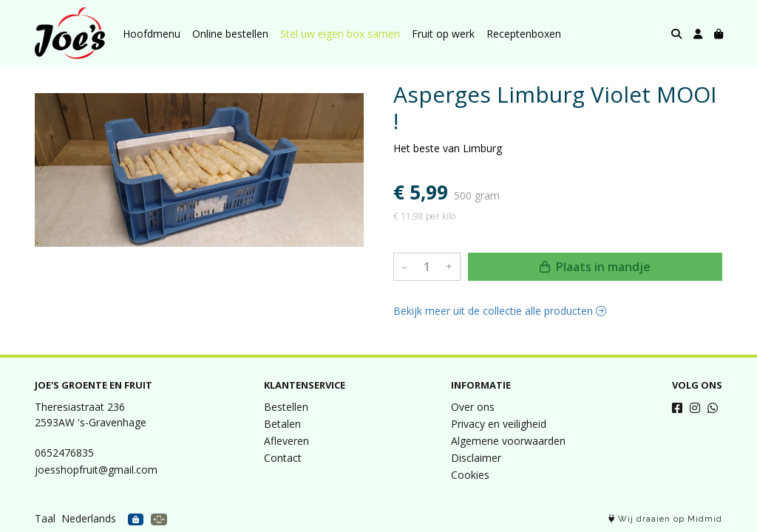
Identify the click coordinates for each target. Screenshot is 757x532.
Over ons (473, 407)
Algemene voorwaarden (508, 441)
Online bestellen (230, 34)
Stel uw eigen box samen (340, 34)
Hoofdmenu (152, 34)
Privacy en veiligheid (499, 424)
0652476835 (64, 453)
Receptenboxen (524, 34)
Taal (45, 518)
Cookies (470, 475)
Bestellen (286, 407)
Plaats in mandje (595, 267)
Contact (283, 458)
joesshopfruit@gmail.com (96, 470)
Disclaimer (476, 458)
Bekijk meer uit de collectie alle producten (500, 311)
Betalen (282, 424)
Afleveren (286, 441)
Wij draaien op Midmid (665, 519)
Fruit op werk (443, 34)
